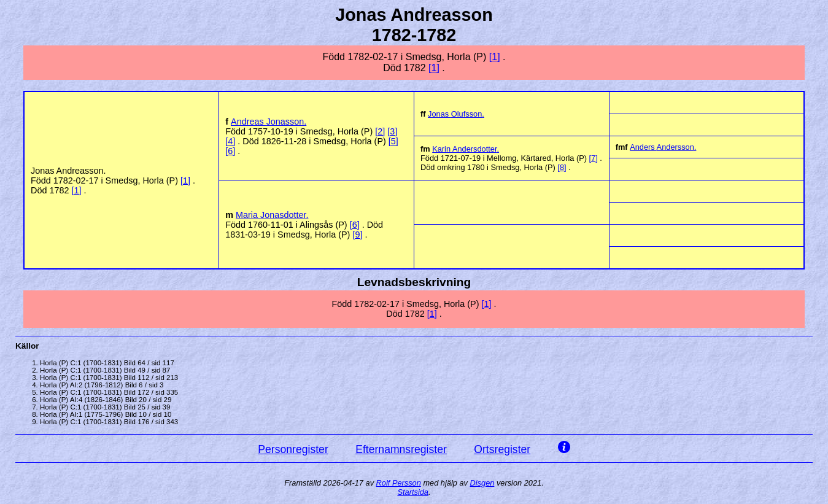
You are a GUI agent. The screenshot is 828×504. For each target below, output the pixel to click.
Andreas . (269, 122)
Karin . (466, 149)
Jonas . (456, 114)
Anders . (663, 147)
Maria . (272, 215)
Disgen (482, 483)
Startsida (413, 492)
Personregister (293, 449)
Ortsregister (502, 449)
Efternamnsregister (401, 449)
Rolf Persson (399, 483)
